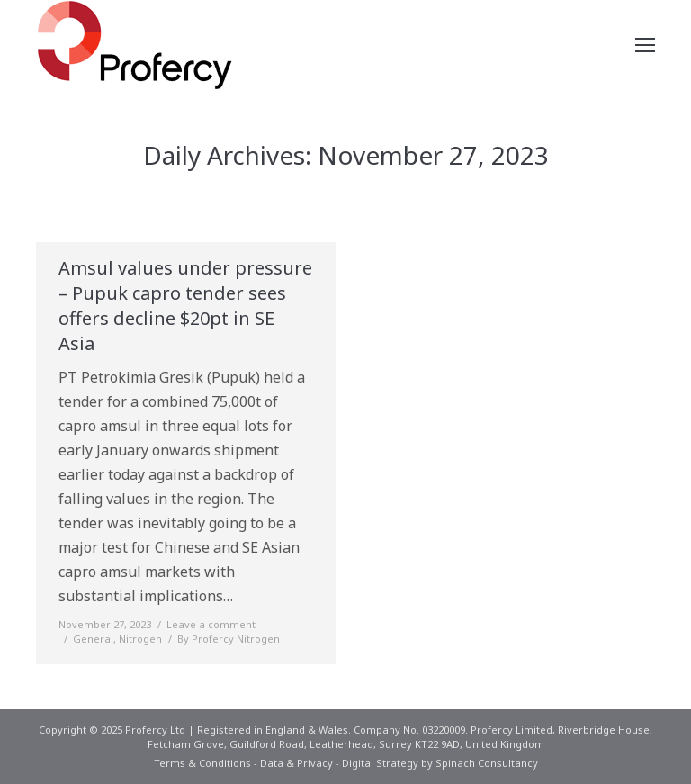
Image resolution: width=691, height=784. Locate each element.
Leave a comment (211, 624)
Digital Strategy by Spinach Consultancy (440, 763)
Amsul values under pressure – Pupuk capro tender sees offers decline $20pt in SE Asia (185, 306)
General (93, 639)
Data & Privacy (296, 763)
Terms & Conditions (202, 763)
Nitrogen (140, 639)
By (229, 639)
